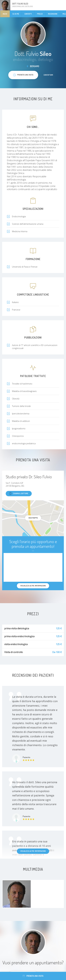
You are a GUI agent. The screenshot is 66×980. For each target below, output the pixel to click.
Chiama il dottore (19, 494)
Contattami (48, 75)
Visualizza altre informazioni (33, 851)
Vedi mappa (33, 518)
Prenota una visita (33, 976)
